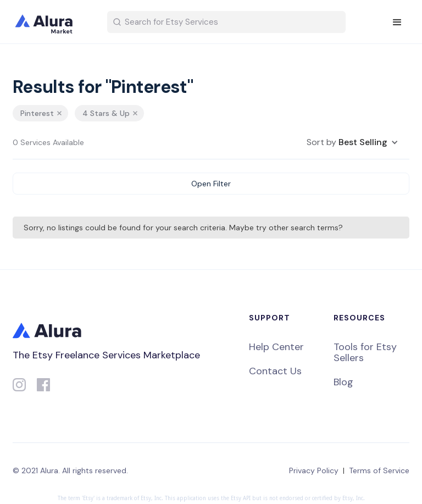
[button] (397, 23)
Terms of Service (379, 470)
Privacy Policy (314, 470)
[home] (51, 22)
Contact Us (275, 371)
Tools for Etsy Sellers (365, 352)
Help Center (276, 347)
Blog (343, 382)
